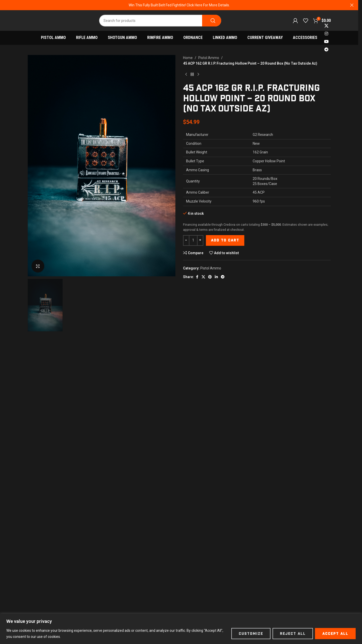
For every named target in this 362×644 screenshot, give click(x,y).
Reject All (293, 634)
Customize (251, 634)
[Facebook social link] (197, 277)
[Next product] (198, 75)
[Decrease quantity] (186, 240)
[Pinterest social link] (210, 277)
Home (188, 58)
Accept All (335, 634)
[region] (181, 629)
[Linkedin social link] (216, 277)
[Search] (160, 21)
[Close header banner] (352, 5)
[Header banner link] (179, 5)
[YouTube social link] (327, 42)
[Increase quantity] (200, 240)
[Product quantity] (193, 240)
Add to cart (225, 240)
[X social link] (327, 26)
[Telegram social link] (327, 50)
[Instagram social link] (327, 34)
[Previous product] (186, 75)
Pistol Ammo (209, 58)
